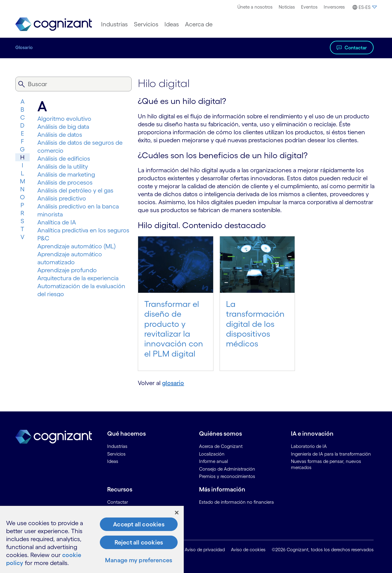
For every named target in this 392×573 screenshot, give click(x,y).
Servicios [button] (146, 24)
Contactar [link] (118, 502)
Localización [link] (212, 454)
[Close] (177, 513)
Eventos (309, 7)
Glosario (24, 47)
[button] (364, 7)
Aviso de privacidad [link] (205, 550)
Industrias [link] (117, 446)
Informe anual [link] (213, 461)
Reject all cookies (139, 542)
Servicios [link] (116, 454)
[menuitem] (255, 7)
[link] (54, 24)
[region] (92, 539)
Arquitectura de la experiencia (78, 278)
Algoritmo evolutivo (64, 119)
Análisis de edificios (64, 159)
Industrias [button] (114, 24)
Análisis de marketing (66, 174)
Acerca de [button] (199, 24)
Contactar (356, 48)
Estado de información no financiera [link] (236, 502)
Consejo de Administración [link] (227, 469)
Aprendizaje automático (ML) (77, 246)
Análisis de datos (60, 135)
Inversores (334, 7)
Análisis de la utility (63, 166)
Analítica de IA (57, 222)
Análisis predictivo (62, 198)
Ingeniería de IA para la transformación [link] (331, 454)
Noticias (287, 7)
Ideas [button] (172, 24)
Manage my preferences (139, 560)
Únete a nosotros (255, 7)
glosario (173, 383)
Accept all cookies (139, 524)
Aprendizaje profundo (67, 270)
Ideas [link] (113, 461)
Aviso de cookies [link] (248, 550)
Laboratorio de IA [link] (309, 446)
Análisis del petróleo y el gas (75, 190)
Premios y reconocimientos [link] (227, 476)
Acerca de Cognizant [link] (221, 446)
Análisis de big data (63, 127)
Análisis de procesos (65, 182)
